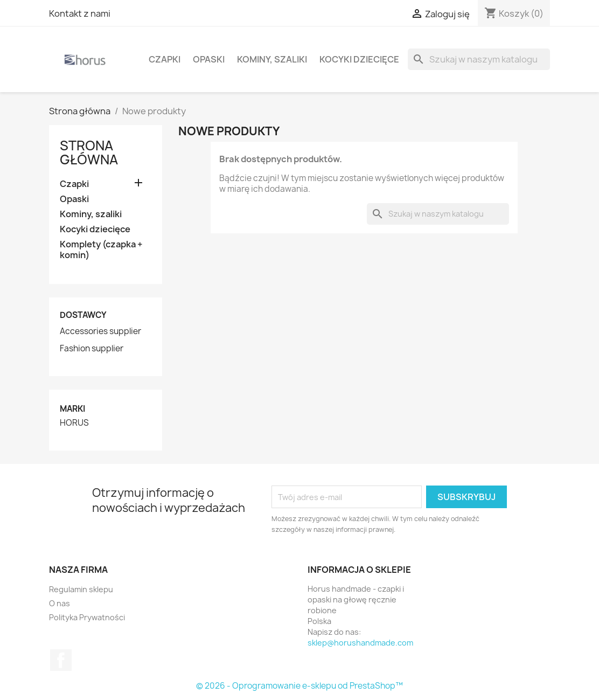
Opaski (209, 59)
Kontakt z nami (80, 13)
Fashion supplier (92, 349)
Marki (72, 409)
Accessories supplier (100, 331)
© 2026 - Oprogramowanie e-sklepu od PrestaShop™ (299, 686)
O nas (60, 603)
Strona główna (89, 153)
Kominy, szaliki (272, 59)
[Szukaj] (479, 59)
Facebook (61, 660)
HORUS (74, 423)
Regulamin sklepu (81, 589)
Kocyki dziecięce (359, 59)
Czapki (165, 59)
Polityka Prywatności (87, 617)
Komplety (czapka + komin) (101, 250)
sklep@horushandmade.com (360, 643)
